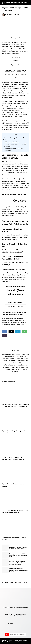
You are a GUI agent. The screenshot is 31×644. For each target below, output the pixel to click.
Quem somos (9, 614)
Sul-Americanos (23, 581)
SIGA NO (11, 623)
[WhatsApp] (24, 331)
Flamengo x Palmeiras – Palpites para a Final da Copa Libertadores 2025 (18, 555)
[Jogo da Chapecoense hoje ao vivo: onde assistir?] (16, 525)
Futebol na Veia (6, 581)
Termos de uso (18, 616)
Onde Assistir (15, 581)
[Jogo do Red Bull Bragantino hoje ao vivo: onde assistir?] (16, 419)
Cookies (11, 616)
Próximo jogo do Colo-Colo (11, 142)
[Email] (5, 335)
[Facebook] (5, 331)
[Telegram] (18, 331)
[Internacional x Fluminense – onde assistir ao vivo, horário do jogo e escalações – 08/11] (16, 393)
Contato (16, 614)
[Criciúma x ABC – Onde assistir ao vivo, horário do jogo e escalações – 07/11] (16, 446)
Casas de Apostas (23, 2)
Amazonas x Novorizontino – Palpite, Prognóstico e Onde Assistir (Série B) (19, 570)
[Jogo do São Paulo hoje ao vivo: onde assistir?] (16, 472)
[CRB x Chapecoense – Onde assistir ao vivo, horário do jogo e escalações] (16, 499)
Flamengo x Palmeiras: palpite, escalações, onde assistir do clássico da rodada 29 (17, 563)
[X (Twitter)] (11, 331)
